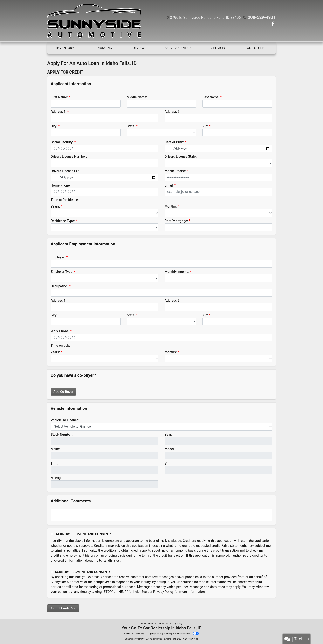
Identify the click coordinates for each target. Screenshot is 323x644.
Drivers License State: (181, 157)
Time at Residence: (65, 200)
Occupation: (60, 286)
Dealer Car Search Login (135, 634)
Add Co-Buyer (63, 392)
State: (131, 126)
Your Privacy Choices (185, 634)
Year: (168, 435)
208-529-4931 (262, 17)
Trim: (54, 463)
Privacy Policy (163, 592)
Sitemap (167, 634)
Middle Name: (137, 97)
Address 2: (172, 112)
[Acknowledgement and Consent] (52, 534)
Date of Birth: (174, 142)
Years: (55, 206)
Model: (170, 449)
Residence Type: (63, 221)
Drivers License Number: (69, 157)
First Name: (59, 97)
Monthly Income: (177, 272)
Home (144, 624)
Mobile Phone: (175, 171)
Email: (169, 185)
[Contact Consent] (52, 572)
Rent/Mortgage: (176, 221)
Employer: (58, 257)
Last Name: (211, 97)
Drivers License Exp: (66, 171)
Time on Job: (60, 345)
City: (54, 126)
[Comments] (161, 515)
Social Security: (62, 142)
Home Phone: (61, 185)
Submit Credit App (63, 608)
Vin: (167, 463)
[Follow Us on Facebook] (273, 24)
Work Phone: (60, 331)
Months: (171, 206)
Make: (55, 449)
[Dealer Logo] (95, 21)
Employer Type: (62, 272)
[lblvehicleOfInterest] (161, 427)
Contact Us (163, 624)
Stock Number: (62, 435)
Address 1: (59, 112)
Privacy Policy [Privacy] (176, 624)
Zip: (205, 126)
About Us (152, 624)
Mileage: (57, 478)
